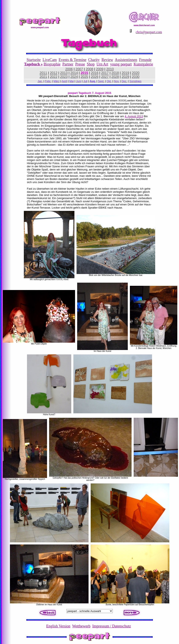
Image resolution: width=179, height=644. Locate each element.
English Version (58, 626)
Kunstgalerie (143, 64)
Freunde (145, 60)
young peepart (121, 64)
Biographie (52, 64)
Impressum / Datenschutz (112, 626)
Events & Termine (72, 60)
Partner (68, 64)
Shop (91, 64)
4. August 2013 (134, 116)
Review (107, 60)
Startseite (34, 60)
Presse (80, 64)
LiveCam (50, 60)
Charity (94, 60)
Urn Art (102, 64)
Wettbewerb (81, 626)
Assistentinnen (126, 60)
